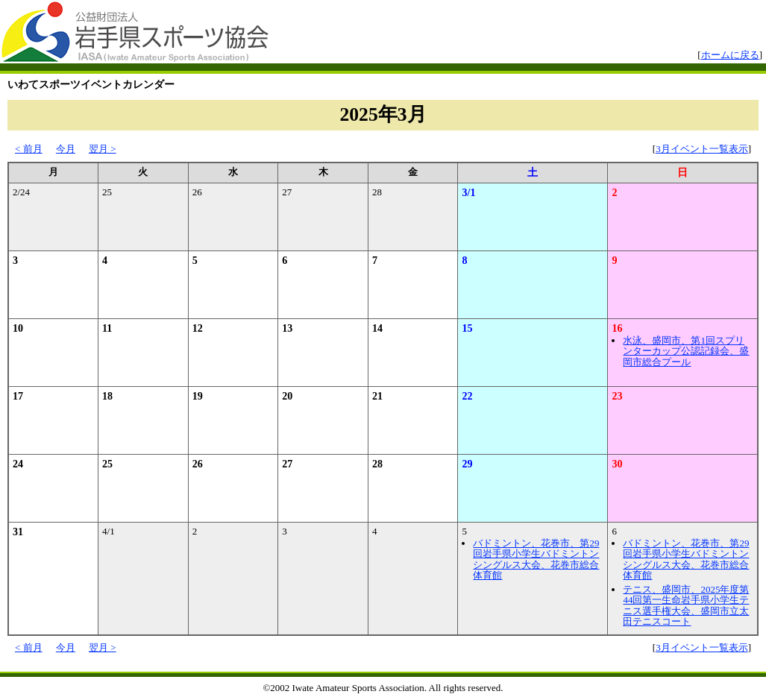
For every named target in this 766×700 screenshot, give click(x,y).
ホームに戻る (730, 55)
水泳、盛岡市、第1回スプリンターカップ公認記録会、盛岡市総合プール (686, 351)
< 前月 (29, 149)
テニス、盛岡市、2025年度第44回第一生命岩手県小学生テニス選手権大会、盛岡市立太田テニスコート (686, 605)
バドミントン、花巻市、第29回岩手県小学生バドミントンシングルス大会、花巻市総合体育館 (536, 559)
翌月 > (103, 149)
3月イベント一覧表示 (702, 149)
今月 (66, 149)
